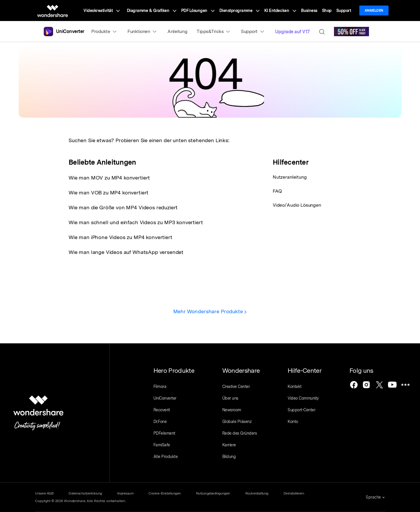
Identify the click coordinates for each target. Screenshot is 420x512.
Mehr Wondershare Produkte (210, 311)
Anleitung (177, 31)
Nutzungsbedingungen (213, 493)
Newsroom (232, 410)
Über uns (230, 398)
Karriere (229, 445)
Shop (327, 11)
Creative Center (236, 386)
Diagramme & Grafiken (152, 11)
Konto (293, 422)
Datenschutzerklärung (85, 493)
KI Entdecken (280, 11)
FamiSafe (162, 445)
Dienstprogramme (239, 11)
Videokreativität (102, 11)
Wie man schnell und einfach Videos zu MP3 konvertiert (136, 222)
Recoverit (162, 410)
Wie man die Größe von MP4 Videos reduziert (123, 207)
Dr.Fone (160, 422)
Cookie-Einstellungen (164, 493)
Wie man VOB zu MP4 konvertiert (108, 193)
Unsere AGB (44, 493)
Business (309, 11)
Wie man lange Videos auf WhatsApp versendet (126, 252)
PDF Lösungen (198, 11)
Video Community (303, 398)
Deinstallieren (294, 493)
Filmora (160, 386)
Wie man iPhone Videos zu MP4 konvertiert (120, 237)
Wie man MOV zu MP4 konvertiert (109, 178)
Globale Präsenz (237, 422)
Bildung (229, 457)
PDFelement (164, 433)
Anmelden (374, 11)
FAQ (277, 191)
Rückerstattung (257, 493)
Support (344, 11)
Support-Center (301, 410)
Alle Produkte (166, 457)
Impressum (125, 493)
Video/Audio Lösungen (297, 205)
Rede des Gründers (240, 433)
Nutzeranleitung (290, 177)
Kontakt (295, 386)
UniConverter (165, 398)
